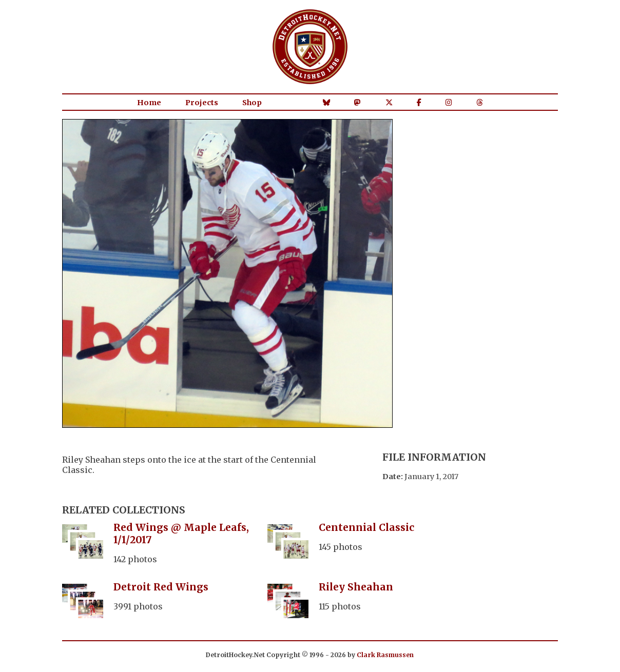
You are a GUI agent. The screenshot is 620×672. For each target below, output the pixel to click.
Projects (202, 103)
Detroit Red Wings (161, 587)
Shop (252, 103)
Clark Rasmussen (385, 655)
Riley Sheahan (356, 587)
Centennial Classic (366, 527)
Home (149, 103)
